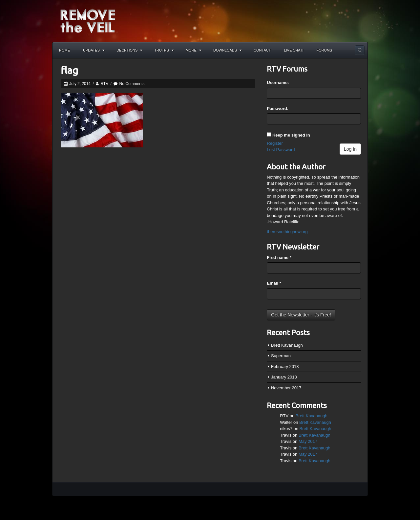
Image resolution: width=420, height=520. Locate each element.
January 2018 (284, 377)
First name (279, 258)
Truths (164, 50)
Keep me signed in (291, 135)
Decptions (129, 50)
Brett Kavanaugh (287, 345)
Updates (94, 50)
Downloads (227, 50)
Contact (262, 50)
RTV (104, 84)
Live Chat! (294, 50)
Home (64, 50)
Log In (350, 149)
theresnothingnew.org (287, 232)
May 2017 (308, 441)
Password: (278, 108)
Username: (278, 83)
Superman (281, 356)
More (193, 50)
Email (274, 283)
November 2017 (286, 388)
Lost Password (281, 150)
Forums (325, 50)
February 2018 (285, 367)
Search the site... (360, 50)
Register (275, 143)
